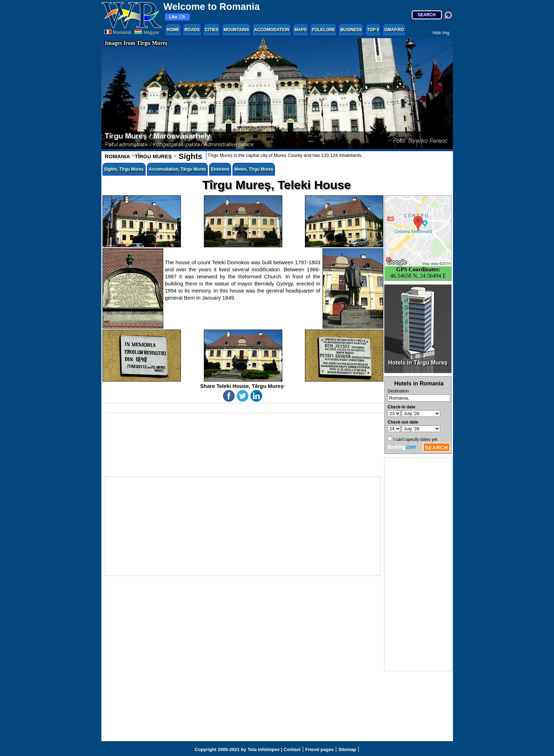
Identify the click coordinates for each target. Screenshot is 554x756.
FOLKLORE (323, 30)
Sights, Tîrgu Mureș (124, 169)
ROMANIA (118, 156)
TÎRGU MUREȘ (153, 156)
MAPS (300, 30)
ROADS (192, 30)
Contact (292, 749)
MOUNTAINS (236, 30)
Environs (220, 169)
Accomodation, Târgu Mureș (177, 169)
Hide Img (441, 33)
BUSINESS (351, 30)
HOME (173, 30)
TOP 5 (373, 30)
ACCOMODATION (272, 30)
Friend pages (320, 749)
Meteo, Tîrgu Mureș (254, 169)
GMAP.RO (394, 30)
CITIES (212, 30)
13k (177, 17)
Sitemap (347, 749)
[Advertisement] (418, 564)
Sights (189, 156)
